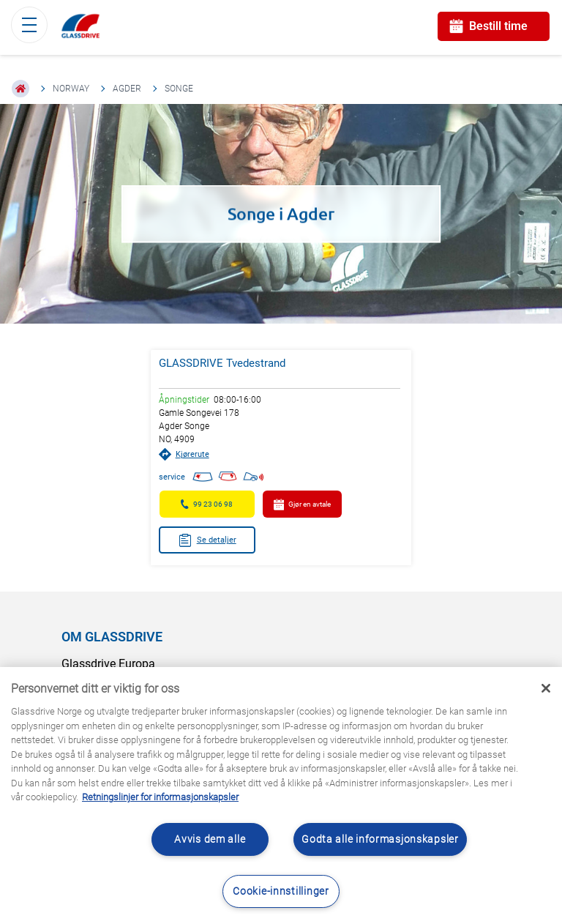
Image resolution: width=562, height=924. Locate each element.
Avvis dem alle (210, 839)
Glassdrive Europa (108, 664)
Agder (127, 89)
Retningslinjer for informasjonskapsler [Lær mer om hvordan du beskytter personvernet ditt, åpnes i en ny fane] (160, 797)
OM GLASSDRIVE (112, 637)
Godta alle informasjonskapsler (380, 839)
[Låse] (546, 688)
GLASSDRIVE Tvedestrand (222, 363)
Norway (71, 89)
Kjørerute (184, 454)
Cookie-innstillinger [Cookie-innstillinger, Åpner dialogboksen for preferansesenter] (281, 891)
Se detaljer (207, 540)
